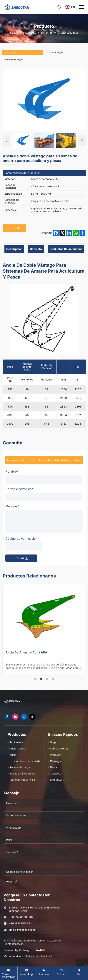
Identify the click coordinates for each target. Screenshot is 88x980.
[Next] (82, 141)
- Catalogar (55, 761)
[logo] (17, 7)
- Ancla (12, 755)
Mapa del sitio (12, 956)
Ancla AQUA (70, 33)
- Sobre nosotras (58, 748)
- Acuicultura (15, 742)
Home (14, 33)
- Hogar (53, 742)
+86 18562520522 (20, 923)
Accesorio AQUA (14, 59)
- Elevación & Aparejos (21, 773)
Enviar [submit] (21, 558)
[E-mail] (9, 973)
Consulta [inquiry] (14, 228)
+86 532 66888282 (21, 917)
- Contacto (55, 773)
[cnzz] (40, 952)
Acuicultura (49, 33)
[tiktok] (32, 717)
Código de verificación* (22, 539)
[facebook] (7, 717)
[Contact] (62, 972)
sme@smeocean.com (22, 930)
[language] (70, 7)
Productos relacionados (66, 249)
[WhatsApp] (26, 972)
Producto (30, 33)
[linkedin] (15, 717)
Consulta (36, 249)
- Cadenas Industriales (21, 780)
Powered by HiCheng (17, 950)
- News (53, 767)
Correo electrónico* (19, 489)
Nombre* (12, 471)
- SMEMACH (56, 780)
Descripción (14, 249)
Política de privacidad (39, 956)
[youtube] (24, 717)
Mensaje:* (12, 506)
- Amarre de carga (19, 767)
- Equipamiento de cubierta (24, 761)
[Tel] (44, 972)
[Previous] (6, 141)
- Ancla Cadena (17, 748)
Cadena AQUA (55, 52)
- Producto (55, 755)
